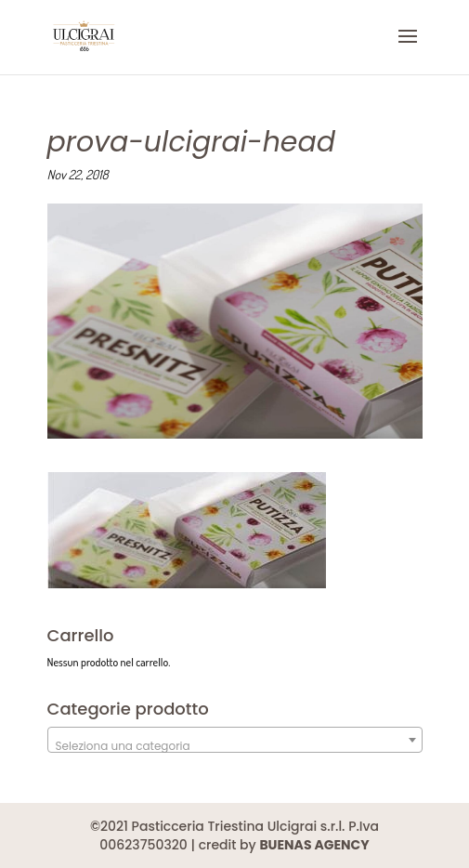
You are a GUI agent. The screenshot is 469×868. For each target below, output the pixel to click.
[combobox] (235, 740)
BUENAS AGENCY (314, 845)
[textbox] (235, 746)
